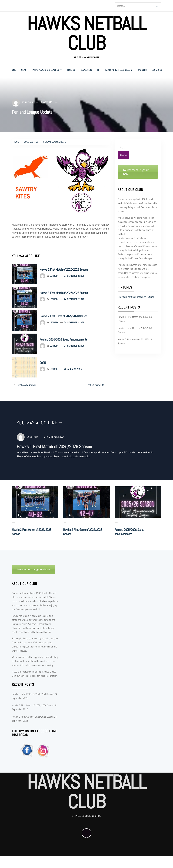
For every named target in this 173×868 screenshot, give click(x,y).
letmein (29, 102)
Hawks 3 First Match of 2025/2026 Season (64, 293)
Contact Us (157, 70)
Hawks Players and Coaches (47, 70)
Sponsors (142, 70)
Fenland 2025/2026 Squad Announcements (63, 339)
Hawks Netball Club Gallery (119, 70)
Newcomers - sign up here (136, 172)
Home (13, 70)
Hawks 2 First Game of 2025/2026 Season (63, 316)
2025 (43, 363)
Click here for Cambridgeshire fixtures (136, 297)
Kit (98, 70)
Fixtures (71, 70)
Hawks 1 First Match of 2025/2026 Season (64, 270)
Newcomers (86, 70)
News (24, 70)
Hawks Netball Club (86, 33)
